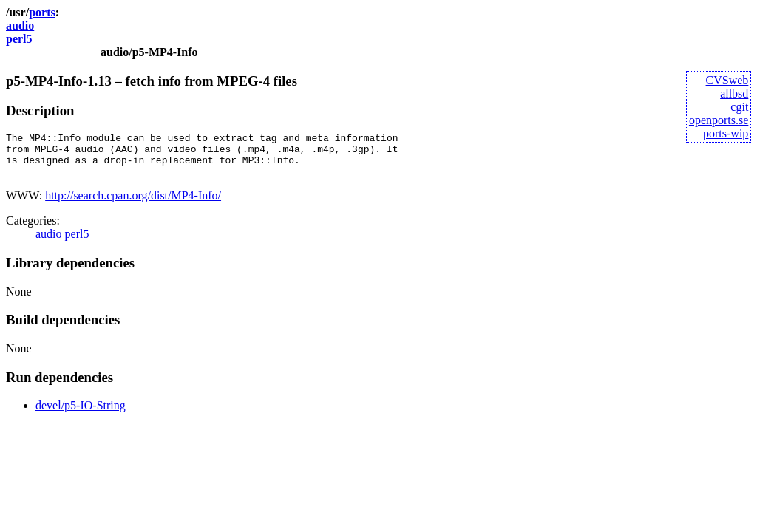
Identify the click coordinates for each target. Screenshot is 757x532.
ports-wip (726, 133)
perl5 (19, 39)
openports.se (719, 120)
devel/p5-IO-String (81, 414)
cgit (739, 107)
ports (42, 12)
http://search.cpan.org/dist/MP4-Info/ (133, 204)
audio (20, 25)
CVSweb (727, 80)
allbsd (734, 93)
